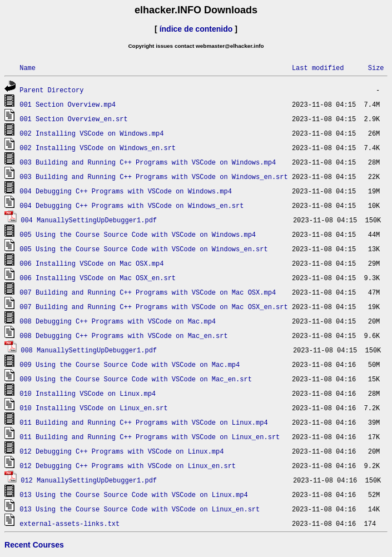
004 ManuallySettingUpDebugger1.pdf (89, 220)
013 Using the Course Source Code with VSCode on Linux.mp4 (133, 494)
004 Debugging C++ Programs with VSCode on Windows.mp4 (126, 191)
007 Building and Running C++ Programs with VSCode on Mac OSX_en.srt (153, 307)
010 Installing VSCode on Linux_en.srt (93, 408)
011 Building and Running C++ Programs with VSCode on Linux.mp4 (143, 422)
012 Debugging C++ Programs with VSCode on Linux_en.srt (128, 466)
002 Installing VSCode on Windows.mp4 (91, 133)
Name (28, 68)
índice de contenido (196, 29)
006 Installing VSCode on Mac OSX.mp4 (91, 263)
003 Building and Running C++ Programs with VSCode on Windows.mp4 (148, 162)
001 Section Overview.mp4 (68, 104)
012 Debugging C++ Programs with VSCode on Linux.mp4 (121, 451)
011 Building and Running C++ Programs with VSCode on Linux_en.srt (150, 437)
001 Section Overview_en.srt (73, 119)
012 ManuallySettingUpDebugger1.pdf (89, 480)
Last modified (318, 68)
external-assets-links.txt (70, 523)
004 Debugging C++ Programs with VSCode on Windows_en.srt (132, 205)
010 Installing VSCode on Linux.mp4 (88, 393)
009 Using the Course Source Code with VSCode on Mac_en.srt (136, 379)
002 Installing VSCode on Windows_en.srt (98, 148)
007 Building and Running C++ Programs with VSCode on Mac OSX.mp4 (148, 292)
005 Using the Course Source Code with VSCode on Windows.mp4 (138, 234)
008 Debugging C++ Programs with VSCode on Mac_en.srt (123, 335)
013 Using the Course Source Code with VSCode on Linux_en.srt (140, 509)
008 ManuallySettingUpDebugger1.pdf (89, 350)
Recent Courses (34, 545)
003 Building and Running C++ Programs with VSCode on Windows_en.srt (153, 176)
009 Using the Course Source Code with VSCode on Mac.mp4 (130, 364)
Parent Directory (51, 90)
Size (376, 68)
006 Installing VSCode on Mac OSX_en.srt (98, 278)
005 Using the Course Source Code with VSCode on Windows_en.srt (143, 249)
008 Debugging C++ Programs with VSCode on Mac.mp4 (118, 321)
